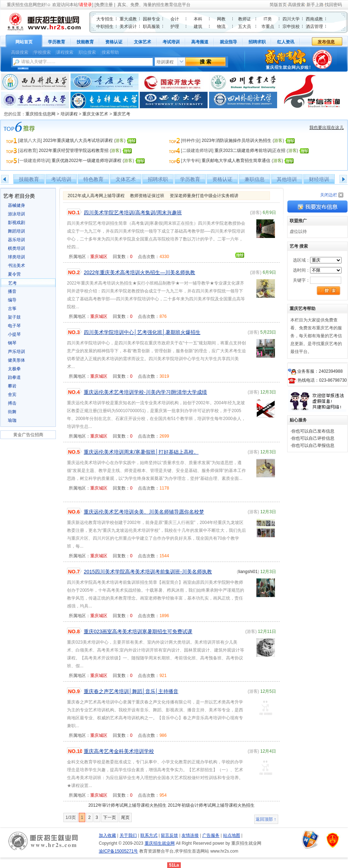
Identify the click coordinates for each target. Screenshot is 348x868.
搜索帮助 (110, 52)
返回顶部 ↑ (266, 819)
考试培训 (171, 42)
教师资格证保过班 (147, 196)
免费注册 (104, 5)
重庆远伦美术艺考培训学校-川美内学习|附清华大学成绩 (145, 392)
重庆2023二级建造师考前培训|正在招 (250, 151)
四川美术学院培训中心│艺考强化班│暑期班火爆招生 (142, 332)
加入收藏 (107, 835)
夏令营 (14, 274)
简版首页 (278, 5)
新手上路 (315, 5)
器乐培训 (16, 240)
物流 (221, 27)
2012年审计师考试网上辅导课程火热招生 (128, 805)
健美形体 (16, 360)
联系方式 (149, 835)
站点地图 (232, 835)
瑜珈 (12, 420)
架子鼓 (14, 317)
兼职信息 (255, 179)
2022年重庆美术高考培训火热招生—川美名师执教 (139, 272)
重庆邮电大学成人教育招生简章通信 (236, 161)
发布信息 (326, 42)
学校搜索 (42, 52)
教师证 (245, 19)
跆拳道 (14, 377)
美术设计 (128, 27)
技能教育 (85, 42)
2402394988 (331, 371)
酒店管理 (314, 27)
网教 (221, 19)
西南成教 (314, 19)
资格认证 (114, 42)
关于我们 (128, 835)
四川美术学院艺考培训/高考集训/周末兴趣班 (133, 213)
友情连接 (190, 835)
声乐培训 (16, 352)
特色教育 (93, 179)
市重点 (268, 27)
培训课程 (69, 114)
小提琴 (14, 334)
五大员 (245, 27)
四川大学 (291, 19)
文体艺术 (142, 42)
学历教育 (57, 42)
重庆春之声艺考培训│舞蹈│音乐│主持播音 (131, 691)
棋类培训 (16, 248)
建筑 (198, 27)
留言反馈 (169, 835)
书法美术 (16, 266)
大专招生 (105, 19)
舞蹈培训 (16, 231)
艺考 (13, 283)
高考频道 (200, 42)
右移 (343, 179)
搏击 (12, 403)
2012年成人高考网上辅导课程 (96, 196)
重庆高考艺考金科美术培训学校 (119, 751)
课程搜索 (65, 52)
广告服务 (211, 835)
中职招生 (105, 27)
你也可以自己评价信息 (313, 438)
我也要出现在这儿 (327, 128)
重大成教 (128, 19)
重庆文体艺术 (95, 114)
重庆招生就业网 (160, 843)
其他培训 (287, 179)
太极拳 (14, 369)
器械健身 (16, 205)
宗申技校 (291, 27)
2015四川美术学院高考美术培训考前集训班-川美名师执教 (148, 572)
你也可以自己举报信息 (313, 445)
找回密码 (333, 5)
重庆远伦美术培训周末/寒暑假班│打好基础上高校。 (141, 452)
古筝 (12, 309)
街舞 (12, 412)
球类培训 (16, 257)
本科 (198, 19)
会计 (175, 19)
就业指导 (228, 42)
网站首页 (24, 42)
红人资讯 (286, 42)
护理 (175, 27)
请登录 (86, 5)
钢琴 (12, 343)
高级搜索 (296, 5)
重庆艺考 (122, 114)
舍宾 (12, 395)
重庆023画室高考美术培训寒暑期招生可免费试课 (138, 631)
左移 (5, 179)
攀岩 (12, 386)
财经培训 (319, 179)
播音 (12, 291)
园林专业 (151, 19)
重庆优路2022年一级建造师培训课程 (86, 161)
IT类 (268, 19)
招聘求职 (257, 42)
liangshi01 (248, 572)
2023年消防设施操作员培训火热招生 (236, 140)
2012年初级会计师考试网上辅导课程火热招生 (211, 805)
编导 (12, 300)
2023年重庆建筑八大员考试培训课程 (78, 140)
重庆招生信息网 (22, 5)
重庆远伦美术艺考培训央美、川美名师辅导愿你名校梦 (144, 512)
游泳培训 (16, 214)
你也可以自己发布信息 (313, 431)
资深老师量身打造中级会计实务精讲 (204, 196)
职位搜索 (87, 52)
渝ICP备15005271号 (118, 851)
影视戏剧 (16, 223)
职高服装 (151, 27)
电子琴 (14, 326)
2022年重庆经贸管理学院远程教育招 (74, 151)
